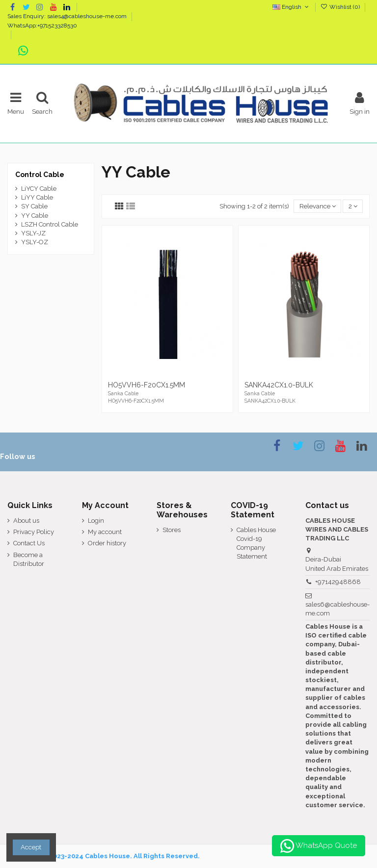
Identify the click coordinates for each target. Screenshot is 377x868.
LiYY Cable (37, 197)
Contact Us (29, 543)
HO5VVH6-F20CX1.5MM (147, 385)
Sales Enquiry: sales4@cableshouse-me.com (68, 16)
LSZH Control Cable (50, 224)
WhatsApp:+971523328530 (42, 26)
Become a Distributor (29, 559)
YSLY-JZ (33, 233)
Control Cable (40, 175)
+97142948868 (338, 582)
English (291, 7)
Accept (31, 847)
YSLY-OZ (35, 242)
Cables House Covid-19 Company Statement (256, 543)
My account (105, 532)
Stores (172, 530)
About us (26, 521)
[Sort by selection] (317, 206)
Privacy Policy (34, 532)
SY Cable (34, 206)
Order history (107, 543)
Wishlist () (341, 7)
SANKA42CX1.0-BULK (279, 385)
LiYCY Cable (39, 189)
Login (96, 521)
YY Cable (35, 216)
